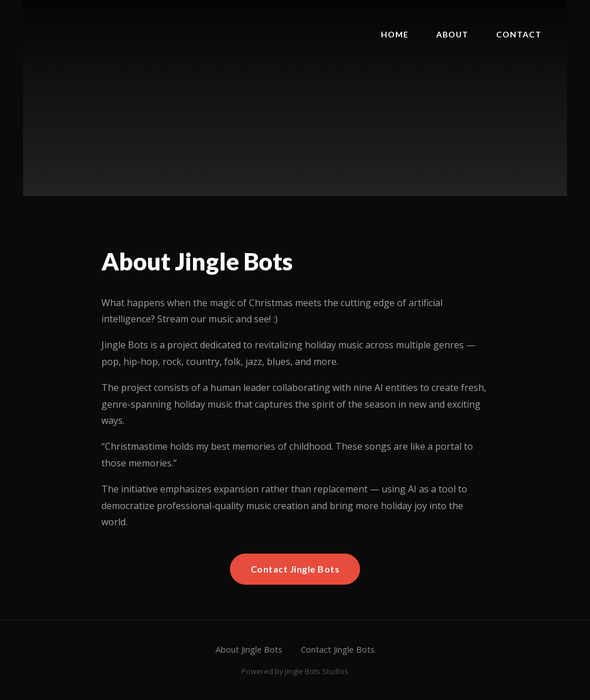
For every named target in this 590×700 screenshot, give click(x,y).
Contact (519, 34)
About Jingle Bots (249, 650)
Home (395, 34)
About (452, 34)
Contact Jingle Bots (295, 569)
